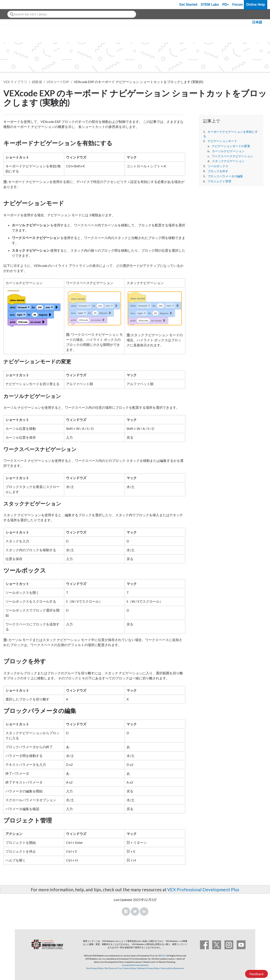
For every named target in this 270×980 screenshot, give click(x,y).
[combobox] (72, 14)
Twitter (135, 911)
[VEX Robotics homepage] (11, 5)
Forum (238, 5)
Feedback (256, 974)
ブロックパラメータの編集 (225, 176)
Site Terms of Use (113, 968)
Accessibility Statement (172, 968)
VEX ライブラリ (15, 82)
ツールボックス (218, 166)
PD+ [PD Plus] (226, 5)
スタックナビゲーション (228, 161)
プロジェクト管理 (219, 181)
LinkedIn (144, 911)
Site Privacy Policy (95, 968)
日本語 (257, 22)
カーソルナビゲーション (228, 151)
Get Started (188, 5)
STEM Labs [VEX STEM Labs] (210, 5)
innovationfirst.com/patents (135, 965)
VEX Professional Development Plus (203, 889)
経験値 (37, 82)
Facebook (126, 911)
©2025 (162, 956)
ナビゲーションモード (222, 141)
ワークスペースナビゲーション (232, 156)
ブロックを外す (218, 171)
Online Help (256, 5)
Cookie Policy (130, 968)
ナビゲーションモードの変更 (231, 146)
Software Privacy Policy (148, 968)
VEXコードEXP (58, 82)
